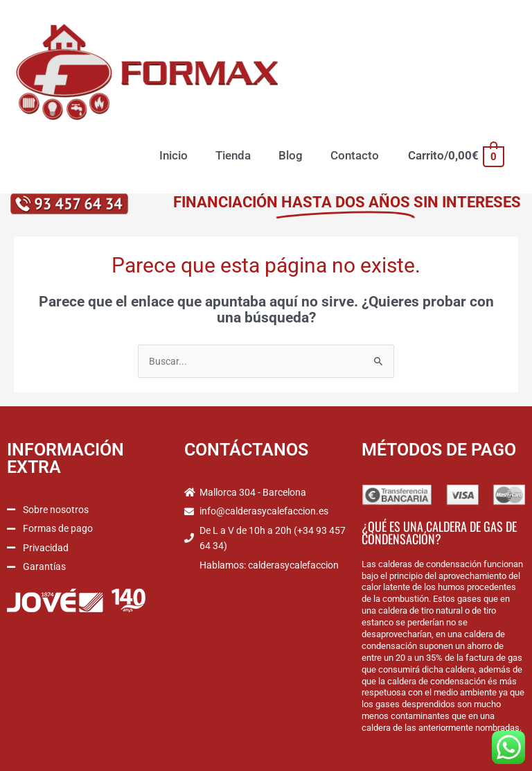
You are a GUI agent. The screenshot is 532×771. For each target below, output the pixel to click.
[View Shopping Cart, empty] (455, 155)
